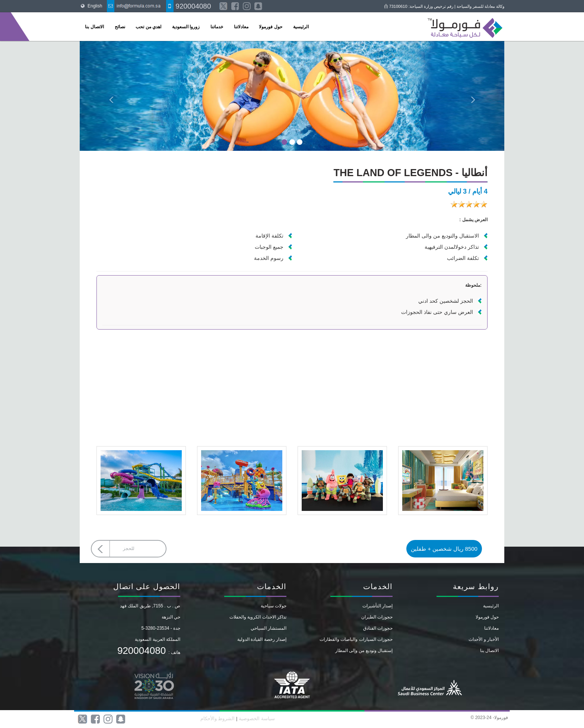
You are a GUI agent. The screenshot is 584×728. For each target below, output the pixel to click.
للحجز (129, 549)
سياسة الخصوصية (256, 719)
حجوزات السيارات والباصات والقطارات (356, 639)
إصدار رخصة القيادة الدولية (262, 639)
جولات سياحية (274, 606)
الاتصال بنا (94, 27)
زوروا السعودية (186, 27)
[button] (112, 96)
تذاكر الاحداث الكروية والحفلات (258, 617)
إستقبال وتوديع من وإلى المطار (364, 651)
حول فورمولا (270, 27)
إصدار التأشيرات (377, 606)
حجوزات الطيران (377, 617)
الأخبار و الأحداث (484, 639)
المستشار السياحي (269, 628)
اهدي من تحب (148, 27)
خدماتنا (217, 27)
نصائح (120, 27)
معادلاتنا (241, 27)
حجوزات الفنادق (378, 628)
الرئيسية (301, 27)
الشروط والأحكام (218, 719)
